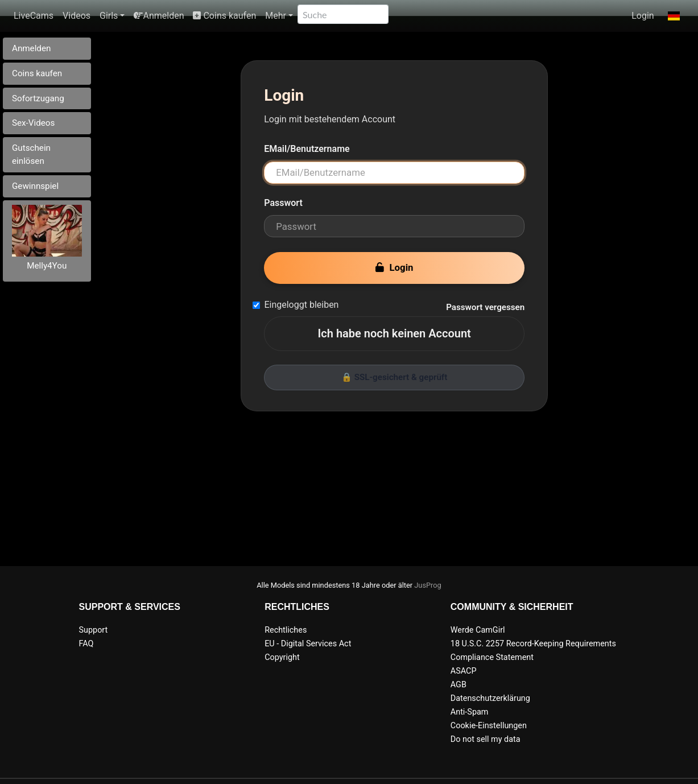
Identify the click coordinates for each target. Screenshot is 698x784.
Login (643, 16)
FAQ (86, 644)
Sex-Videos (33, 123)
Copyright (282, 657)
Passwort (283, 203)
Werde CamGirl (478, 630)
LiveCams (34, 16)
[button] (674, 16)
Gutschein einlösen (31, 154)
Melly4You (47, 266)
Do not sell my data (486, 739)
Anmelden (159, 16)
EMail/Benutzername (307, 149)
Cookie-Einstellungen (489, 726)
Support (94, 630)
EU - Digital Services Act (308, 644)
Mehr (276, 16)
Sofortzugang (38, 98)
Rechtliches (286, 630)
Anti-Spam (470, 712)
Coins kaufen (224, 16)
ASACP (464, 671)
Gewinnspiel (35, 186)
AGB (459, 685)
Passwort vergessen (485, 307)
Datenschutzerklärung (490, 698)
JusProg (428, 585)
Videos (77, 16)
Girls (109, 16)
